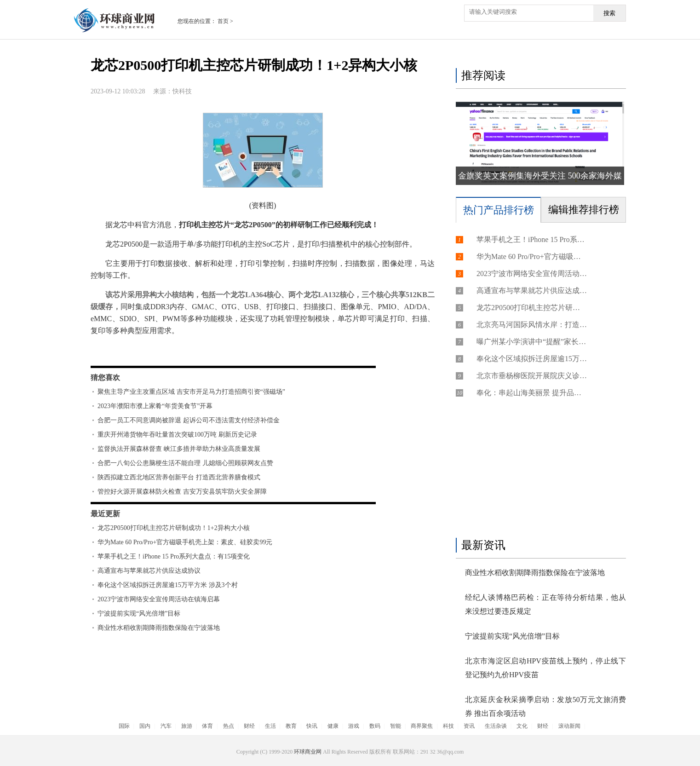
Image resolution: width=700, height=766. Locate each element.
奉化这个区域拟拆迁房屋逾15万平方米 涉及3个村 (168, 585)
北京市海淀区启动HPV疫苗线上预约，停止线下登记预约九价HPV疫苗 (545, 668)
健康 (333, 726)
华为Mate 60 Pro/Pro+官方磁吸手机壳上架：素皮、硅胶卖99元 (185, 542)
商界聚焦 (422, 726)
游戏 (354, 726)
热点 (229, 726)
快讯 (312, 726)
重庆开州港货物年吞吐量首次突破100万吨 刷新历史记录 (177, 435)
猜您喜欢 (105, 377)
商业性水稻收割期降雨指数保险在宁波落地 (159, 628)
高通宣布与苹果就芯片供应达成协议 (149, 571)
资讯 (469, 726)
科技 (448, 726)
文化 (522, 726)
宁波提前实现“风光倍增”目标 (139, 613)
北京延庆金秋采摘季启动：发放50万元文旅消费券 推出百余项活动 (545, 706)
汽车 (166, 726)
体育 (207, 726)
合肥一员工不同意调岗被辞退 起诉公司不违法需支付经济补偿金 (189, 420)
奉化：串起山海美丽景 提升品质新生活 (532, 393)
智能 (396, 726)
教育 (291, 726)
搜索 (609, 13)
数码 (375, 726)
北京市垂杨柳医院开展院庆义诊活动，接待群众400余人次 (532, 376)
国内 (145, 726)
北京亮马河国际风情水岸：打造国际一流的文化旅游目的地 (532, 325)
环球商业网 (308, 752)
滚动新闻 (569, 726)
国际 (124, 726)
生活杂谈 (496, 726)
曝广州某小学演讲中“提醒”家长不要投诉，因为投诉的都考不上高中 (532, 342)
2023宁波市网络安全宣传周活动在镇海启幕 (159, 599)
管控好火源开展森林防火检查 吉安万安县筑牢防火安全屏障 (182, 492)
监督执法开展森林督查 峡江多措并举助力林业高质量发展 (179, 449)
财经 (249, 726)
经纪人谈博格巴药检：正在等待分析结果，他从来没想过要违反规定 (545, 604)
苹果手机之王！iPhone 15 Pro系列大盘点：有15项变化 (174, 556)
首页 (223, 21)
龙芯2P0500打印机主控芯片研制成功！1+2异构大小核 (174, 528)
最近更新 (105, 514)
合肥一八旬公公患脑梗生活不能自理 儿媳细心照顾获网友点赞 (185, 463)
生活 (270, 726)
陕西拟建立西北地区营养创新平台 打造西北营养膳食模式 (179, 477)
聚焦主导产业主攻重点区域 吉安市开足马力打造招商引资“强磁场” (191, 392)
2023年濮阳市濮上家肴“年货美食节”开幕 (155, 406)
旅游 (187, 726)
